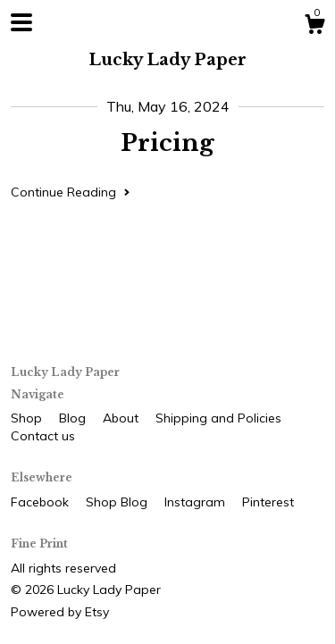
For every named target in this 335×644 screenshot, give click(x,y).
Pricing (167, 143)
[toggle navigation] (21, 22)
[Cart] (314, 27)
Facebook (42, 502)
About (122, 418)
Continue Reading (71, 192)
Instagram (197, 502)
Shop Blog (118, 502)
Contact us (43, 436)
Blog (74, 418)
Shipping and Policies (218, 418)
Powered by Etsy (60, 612)
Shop (28, 418)
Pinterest (268, 502)
